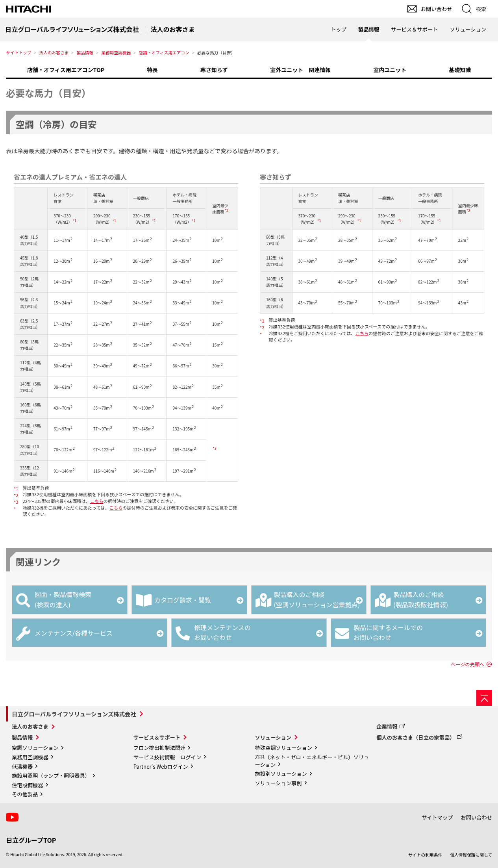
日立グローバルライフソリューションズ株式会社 (74, 714)
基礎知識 (460, 70)
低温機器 (22, 767)
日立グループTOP (31, 840)
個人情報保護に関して (471, 855)
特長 (152, 70)
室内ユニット (390, 70)
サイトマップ (437, 817)
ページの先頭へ (467, 664)
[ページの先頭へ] (484, 698)
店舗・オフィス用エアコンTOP (66, 70)
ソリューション (273, 737)
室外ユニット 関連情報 (300, 70)
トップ (339, 29)
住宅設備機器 (28, 785)
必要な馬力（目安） (48, 93)
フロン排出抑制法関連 (160, 748)
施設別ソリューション (281, 774)
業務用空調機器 (116, 53)
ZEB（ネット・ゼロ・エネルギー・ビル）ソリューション (312, 761)
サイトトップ (19, 53)
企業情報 (387, 726)
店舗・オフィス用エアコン (164, 53)
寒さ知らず (214, 70)
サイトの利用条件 (425, 855)
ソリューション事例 (278, 783)
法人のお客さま (54, 53)
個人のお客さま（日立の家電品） (416, 737)
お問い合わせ (476, 817)
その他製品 (25, 794)
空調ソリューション (35, 748)
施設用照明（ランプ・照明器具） (51, 776)
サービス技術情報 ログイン (167, 757)
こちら (97, 501)
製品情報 (85, 53)
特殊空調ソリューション (283, 748)
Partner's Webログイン (161, 767)
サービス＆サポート (157, 737)
